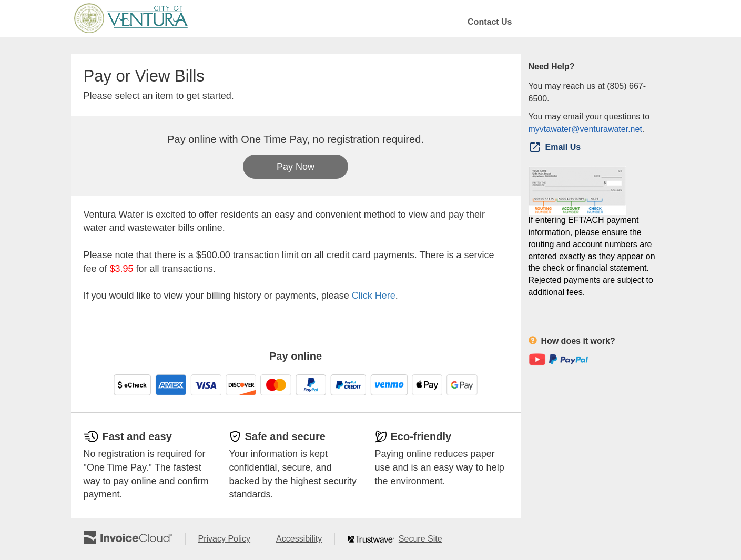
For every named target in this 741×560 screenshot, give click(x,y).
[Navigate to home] (131, 18)
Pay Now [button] (296, 167)
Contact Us (490, 22)
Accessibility (305, 539)
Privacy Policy (231, 539)
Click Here (374, 296)
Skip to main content (3, 18)
